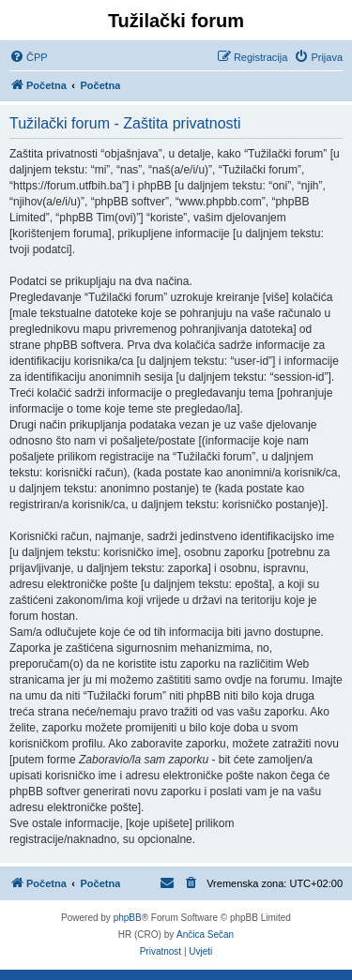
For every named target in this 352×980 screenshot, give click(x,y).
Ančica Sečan (205, 935)
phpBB (128, 918)
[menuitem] (29, 57)
